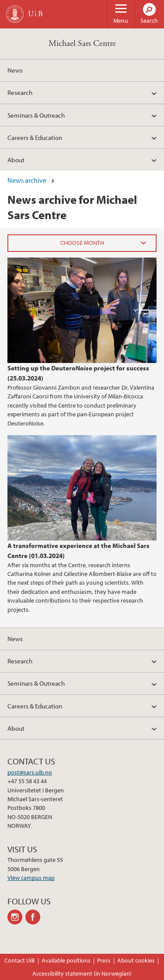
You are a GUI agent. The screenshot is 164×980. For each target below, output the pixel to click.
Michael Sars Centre (82, 44)
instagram (16, 917)
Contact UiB (20, 960)
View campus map (31, 878)
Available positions (66, 960)
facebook (34, 917)
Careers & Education (35, 137)
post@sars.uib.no (30, 772)
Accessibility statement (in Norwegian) (82, 973)
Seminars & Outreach (36, 115)
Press (104, 960)
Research (20, 92)
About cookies (136, 960)
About (16, 160)
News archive (27, 180)
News (15, 70)
